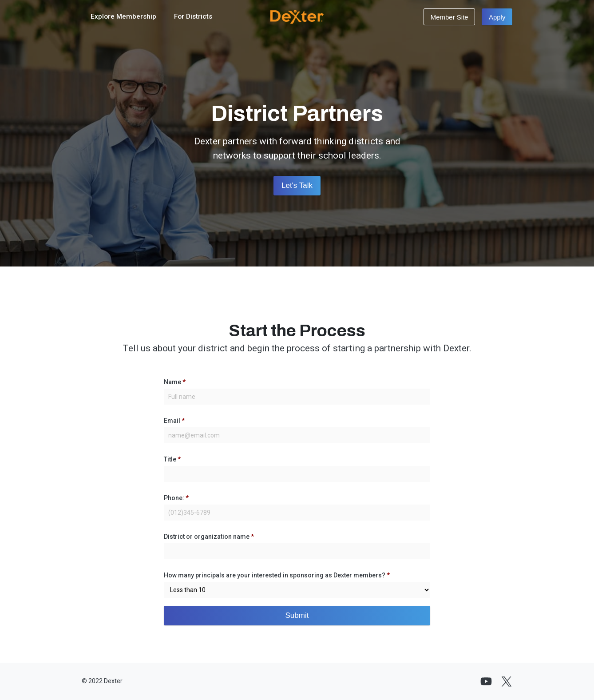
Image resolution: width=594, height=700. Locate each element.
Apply (497, 17)
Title (172, 459)
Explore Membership (123, 16)
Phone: (176, 498)
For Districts (193, 16)
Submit (297, 615)
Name (175, 382)
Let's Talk (297, 185)
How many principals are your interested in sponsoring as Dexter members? (277, 575)
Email (174, 421)
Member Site (449, 17)
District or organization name (209, 537)
